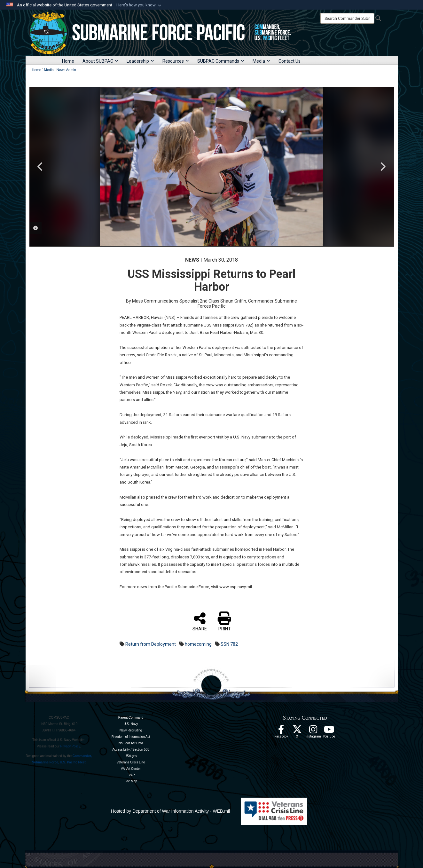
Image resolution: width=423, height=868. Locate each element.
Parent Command (131, 718)
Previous (41, 167)
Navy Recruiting (131, 730)
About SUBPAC (100, 61)
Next (383, 167)
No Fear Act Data (131, 743)
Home (68, 61)
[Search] (347, 18)
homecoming (198, 644)
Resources (176, 61)
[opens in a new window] (313, 731)
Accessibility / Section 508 (131, 750)
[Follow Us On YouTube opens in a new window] (329, 731)
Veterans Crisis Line (131, 762)
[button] (139, 5)
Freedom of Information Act (131, 737)
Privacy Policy (70, 746)
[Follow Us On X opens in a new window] (297, 731)
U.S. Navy (131, 724)
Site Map (131, 781)
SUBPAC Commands (221, 61)
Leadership (140, 61)
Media (261, 61)
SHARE (200, 621)
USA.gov (131, 756)
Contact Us (290, 61)
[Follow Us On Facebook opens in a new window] (281, 731)
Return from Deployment (151, 644)
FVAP (131, 775)
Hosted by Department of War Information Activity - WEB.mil (170, 811)
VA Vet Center (131, 769)
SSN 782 (229, 644)
